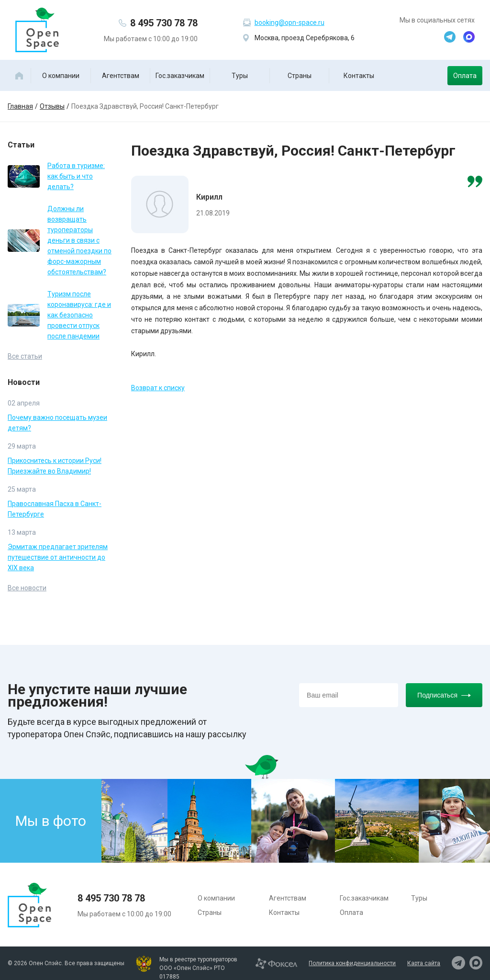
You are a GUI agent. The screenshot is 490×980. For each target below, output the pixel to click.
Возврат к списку (158, 388)
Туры (240, 76)
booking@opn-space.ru (290, 23)
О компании (61, 76)
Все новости (27, 588)
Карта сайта (424, 963)
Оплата (465, 76)
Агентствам (121, 76)
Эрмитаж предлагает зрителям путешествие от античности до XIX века (58, 557)
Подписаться (444, 695)
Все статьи (25, 356)
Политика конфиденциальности (352, 963)
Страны (300, 76)
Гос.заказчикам (180, 76)
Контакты (359, 76)
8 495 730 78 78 (164, 23)
